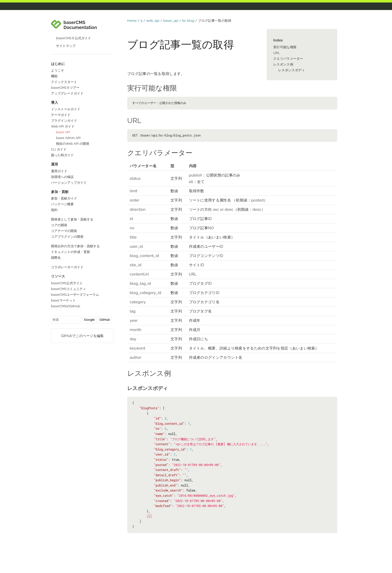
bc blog (188, 21)
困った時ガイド (62, 155)
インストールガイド (66, 109)
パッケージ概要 (62, 204)
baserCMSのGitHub (66, 306)
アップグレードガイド (67, 93)
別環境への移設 (62, 177)
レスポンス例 (283, 64)
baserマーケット (63, 300)
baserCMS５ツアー (65, 88)
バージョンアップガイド (69, 183)
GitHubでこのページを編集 (82, 336)
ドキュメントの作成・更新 (70, 252)
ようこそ (57, 70)
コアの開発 (59, 225)
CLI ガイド (59, 149)
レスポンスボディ (291, 70)
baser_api (171, 21)
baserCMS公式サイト (67, 283)
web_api (153, 21)
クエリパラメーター (288, 59)
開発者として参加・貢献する (72, 219)
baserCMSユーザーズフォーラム (75, 295)
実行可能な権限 (285, 47)
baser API (63, 132)
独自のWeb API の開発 (73, 144)
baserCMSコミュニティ (68, 289)
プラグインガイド (64, 121)
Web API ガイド (63, 126)
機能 (54, 76)
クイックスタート (64, 82)
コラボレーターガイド (67, 267)
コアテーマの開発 (64, 231)
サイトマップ (66, 46)
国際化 (56, 258)
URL (277, 53)
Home (132, 21)
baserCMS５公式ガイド (73, 38)
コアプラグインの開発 (67, 237)
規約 (54, 210)
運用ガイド (59, 171)
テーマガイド (61, 115)
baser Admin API (68, 138)
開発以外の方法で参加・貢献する (75, 246)
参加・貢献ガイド (64, 198)
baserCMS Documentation (80, 25)
